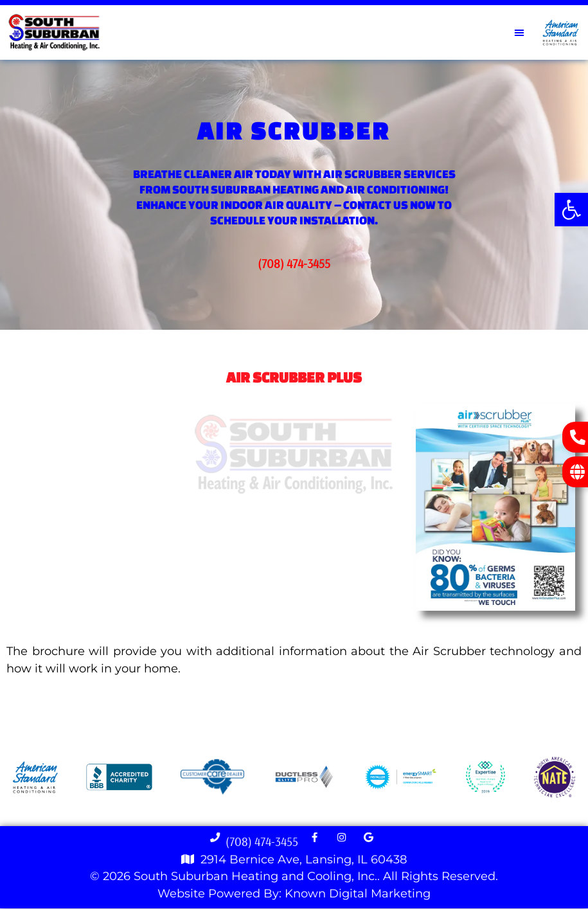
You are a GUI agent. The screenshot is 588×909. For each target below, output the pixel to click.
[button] (571, 210)
